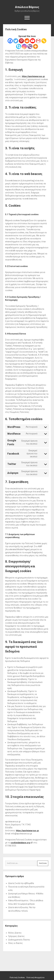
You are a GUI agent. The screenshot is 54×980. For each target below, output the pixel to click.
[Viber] (30, 46)
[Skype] (19, 46)
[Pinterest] (21, 41)
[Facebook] (10, 41)
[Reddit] (27, 41)
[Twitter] (16, 41)
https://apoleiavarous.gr (33, 76)
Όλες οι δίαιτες (15, 943)
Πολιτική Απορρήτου (35, 977)
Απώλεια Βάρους (27, 7)
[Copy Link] (44, 41)
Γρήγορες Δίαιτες (16, 936)
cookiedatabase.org (20, 843)
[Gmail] (38, 41)
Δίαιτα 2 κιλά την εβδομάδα (21, 883)
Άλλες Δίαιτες (15, 933)
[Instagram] (24, 46)
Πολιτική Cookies (17, 977)
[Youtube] (33, 41)
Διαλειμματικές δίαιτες (19, 940)
